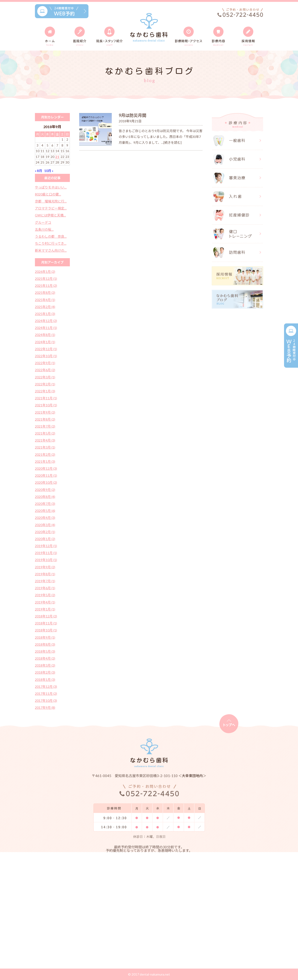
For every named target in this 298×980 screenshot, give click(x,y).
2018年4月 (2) (45, 658)
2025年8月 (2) (45, 293)
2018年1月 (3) (45, 680)
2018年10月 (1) (46, 630)
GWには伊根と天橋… (50, 215)
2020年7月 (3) (45, 504)
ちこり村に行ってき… (51, 243)
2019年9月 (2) (45, 567)
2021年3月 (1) (45, 447)
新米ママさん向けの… (51, 250)
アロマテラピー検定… (51, 208)
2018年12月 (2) (46, 616)
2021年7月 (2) (45, 426)
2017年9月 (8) (45, 708)
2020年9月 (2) (45, 490)
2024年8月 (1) (45, 335)
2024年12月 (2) (46, 321)
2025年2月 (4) (45, 307)
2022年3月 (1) (45, 377)
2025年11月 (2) (46, 286)
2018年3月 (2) (45, 665)
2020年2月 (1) (45, 532)
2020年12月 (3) (46, 468)
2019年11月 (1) (46, 553)
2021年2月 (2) (45, 454)
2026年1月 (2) (45, 272)
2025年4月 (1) (45, 300)
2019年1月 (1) (45, 609)
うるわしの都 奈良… (51, 236)
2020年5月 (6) (45, 511)
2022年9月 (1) (45, 363)
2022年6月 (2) (45, 370)
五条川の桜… (44, 229)
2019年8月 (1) (45, 574)
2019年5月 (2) (45, 595)
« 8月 (39, 171)
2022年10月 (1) (46, 356)
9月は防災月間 (132, 115)
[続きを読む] (173, 142)
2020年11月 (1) (46, 475)
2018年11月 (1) (46, 623)
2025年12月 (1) (46, 279)
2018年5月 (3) (45, 651)
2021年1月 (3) (45, 461)
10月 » (49, 171)
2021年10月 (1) (46, 405)
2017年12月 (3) (46, 687)
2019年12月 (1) (46, 546)
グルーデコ (43, 222)
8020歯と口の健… (48, 194)
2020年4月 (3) (45, 518)
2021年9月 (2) (45, 412)
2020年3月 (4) (45, 525)
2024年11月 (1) (46, 328)
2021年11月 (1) (46, 398)
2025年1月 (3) (45, 314)
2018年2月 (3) (45, 672)
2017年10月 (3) (46, 701)
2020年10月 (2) (46, 482)
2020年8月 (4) (45, 497)
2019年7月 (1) (45, 581)
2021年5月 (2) (45, 433)
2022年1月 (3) (45, 391)
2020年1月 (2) (45, 539)
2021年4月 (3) (45, 440)
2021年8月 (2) (45, 419)
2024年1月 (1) (45, 342)
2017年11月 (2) (46, 694)
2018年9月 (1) (45, 637)
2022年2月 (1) (45, 384)
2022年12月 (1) (46, 349)
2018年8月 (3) (45, 644)
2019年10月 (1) (46, 560)
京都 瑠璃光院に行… (51, 201)
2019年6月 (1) (45, 588)
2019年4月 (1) (45, 602)
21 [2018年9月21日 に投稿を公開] (57, 157)
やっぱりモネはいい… (51, 187)
